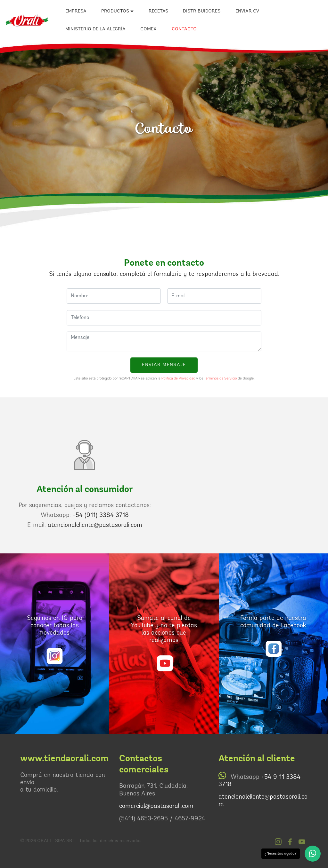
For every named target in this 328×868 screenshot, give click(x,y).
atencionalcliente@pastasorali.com (95, 525)
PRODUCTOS (115, 11)
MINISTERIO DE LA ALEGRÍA (95, 29)
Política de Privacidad (178, 378)
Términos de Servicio (220, 378)
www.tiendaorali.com (64, 758)
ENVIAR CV (247, 11)
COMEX (148, 29)
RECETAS (158, 11)
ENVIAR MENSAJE (164, 365)
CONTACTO (184, 29)
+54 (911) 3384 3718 (101, 516)
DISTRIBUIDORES (202, 11)
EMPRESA (76, 11)
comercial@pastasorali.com (156, 806)
